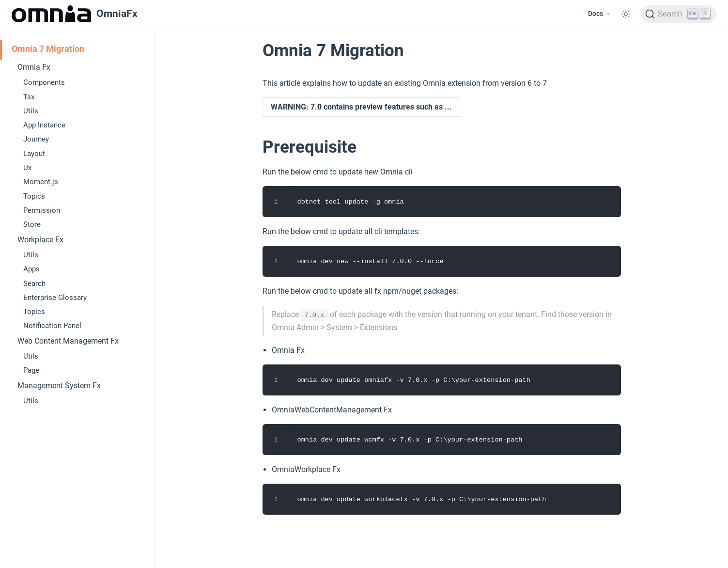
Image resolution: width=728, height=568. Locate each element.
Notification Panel (52, 326)
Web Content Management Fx (68, 341)
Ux (27, 168)
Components (44, 82)
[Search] (679, 14)
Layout (34, 154)
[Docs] (599, 14)
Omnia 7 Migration (48, 49)
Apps (31, 269)
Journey (36, 139)
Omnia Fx (34, 67)
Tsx (29, 97)
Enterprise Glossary (55, 298)
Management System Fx (59, 386)
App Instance (44, 125)
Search (34, 284)
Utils (31, 111)
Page (31, 370)
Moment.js (41, 182)
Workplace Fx (40, 240)
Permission (42, 210)
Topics (34, 196)
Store (32, 224)
